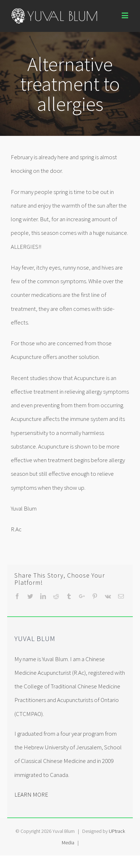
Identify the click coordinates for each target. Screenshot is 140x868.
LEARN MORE (31, 795)
